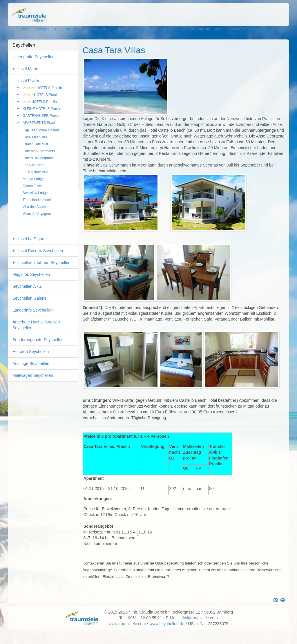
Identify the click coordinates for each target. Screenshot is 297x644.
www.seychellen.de (167, 624)
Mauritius (73, 29)
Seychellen (46, 29)
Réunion (97, 29)
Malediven (142, 29)
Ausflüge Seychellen (31, 363)
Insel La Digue (31, 239)
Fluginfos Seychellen (31, 274)
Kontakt (167, 29)
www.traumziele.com (127, 624)
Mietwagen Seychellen (33, 375)
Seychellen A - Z (27, 286)
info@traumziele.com (199, 618)
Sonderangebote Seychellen (38, 340)
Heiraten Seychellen (31, 352)
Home (22, 29)
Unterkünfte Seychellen (33, 57)
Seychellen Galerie (30, 298)
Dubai (119, 29)
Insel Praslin (29, 81)
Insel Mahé (28, 69)
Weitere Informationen (203, 29)
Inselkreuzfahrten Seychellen (44, 263)
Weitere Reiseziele (248, 29)
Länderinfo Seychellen (33, 310)
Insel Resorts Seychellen (41, 251)
